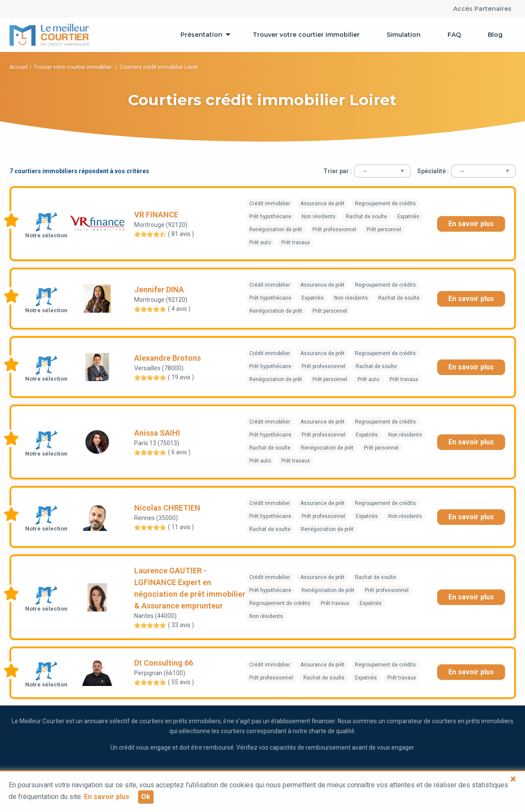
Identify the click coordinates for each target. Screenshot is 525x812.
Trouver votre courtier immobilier (306, 35)
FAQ (454, 35)
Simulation (404, 35)
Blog (495, 35)
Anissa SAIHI (157, 433)
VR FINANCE (156, 215)
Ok (146, 797)
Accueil (19, 67)
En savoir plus (471, 224)
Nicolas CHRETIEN (167, 508)
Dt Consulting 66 (164, 663)
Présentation (201, 35)
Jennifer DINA (159, 290)
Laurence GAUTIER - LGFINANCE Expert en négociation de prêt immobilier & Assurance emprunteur (190, 588)
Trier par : (338, 171)
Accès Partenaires (482, 9)
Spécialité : (433, 171)
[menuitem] (203, 35)
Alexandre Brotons (167, 358)
